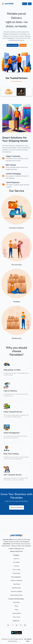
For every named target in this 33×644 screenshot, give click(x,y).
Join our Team (17, 570)
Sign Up (25, 4)
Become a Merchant (13, 45)
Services (17, 566)
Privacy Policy (16, 573)
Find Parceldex (16, 613)
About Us (17, 559)
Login (30, 4)
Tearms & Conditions (16, 591)
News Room (16, 602)
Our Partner (16, 562)
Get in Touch (16, 617)
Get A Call (23, 45)
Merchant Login (16, 588)
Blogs (17, 606)
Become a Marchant (17, 508)
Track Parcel (17, 584)
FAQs (17, 610)
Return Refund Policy (16, 595)
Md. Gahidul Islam (28, 640)
